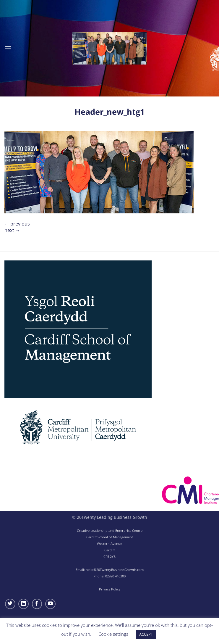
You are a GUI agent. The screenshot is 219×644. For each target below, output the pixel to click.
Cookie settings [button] (113, 634)
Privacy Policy (110, 589)
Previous (17, 224)
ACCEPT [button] (146, 634)
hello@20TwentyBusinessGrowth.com (115, 570)
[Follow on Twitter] (10, 604)
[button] (8, 48)
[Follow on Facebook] (37, 604)
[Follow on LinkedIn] (23, 604)
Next (12, 230)
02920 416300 (115, 576)
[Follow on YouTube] (50, 604)
